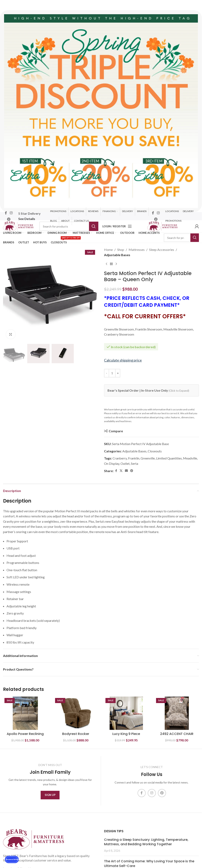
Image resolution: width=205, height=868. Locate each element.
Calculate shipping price (123, 360)
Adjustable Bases (117, 255)
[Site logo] (18, 226)
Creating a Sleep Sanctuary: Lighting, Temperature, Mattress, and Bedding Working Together (146, 842)
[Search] (69, 226)
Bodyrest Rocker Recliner (76, 736)
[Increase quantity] (118, 373)
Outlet (125, 463)
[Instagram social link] (11, 213)
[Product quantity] (112, 373)
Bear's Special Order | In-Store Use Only (148, 390)
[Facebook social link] (6, 213)
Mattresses (137, 250)
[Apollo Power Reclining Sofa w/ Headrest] (25, 713)
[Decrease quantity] (107, 373)
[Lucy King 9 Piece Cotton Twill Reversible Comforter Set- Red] (126, 713)
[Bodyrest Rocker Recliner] (76, 713)
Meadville (190, 458)
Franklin (134, 458)
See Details (27, 219)
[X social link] (121, 471)
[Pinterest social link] (9, 219)
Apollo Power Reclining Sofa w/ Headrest (25, 736)
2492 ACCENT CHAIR (177, 734)
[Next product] (116, 264)
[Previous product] (106, 264)
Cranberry (120, 458)
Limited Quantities (169, 458)
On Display (112, 463)
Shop (121, 250)
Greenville (148, 458)
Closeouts (155, 451)
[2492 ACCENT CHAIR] (177, 713)
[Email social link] (126, 471)
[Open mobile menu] (130, 226)
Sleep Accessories (162, 250)
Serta (134, 463)
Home (108, 250)
